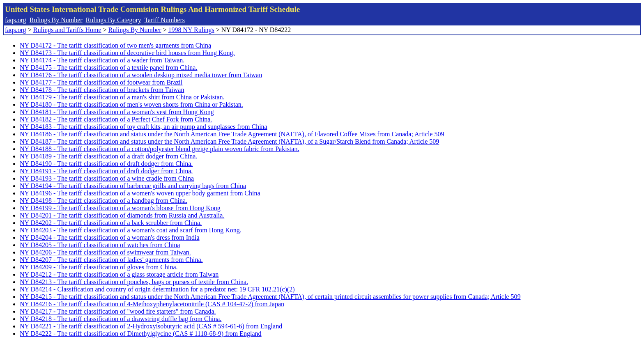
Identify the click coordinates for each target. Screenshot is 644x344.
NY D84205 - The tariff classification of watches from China (100, 245)
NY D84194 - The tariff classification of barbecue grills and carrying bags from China (133, 186)
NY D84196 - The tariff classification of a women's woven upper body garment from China (140, 193)
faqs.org (16, 20)
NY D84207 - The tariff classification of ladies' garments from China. (111, 260)
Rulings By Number (56, 20)
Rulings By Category (114, 20)
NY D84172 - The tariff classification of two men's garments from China (115, 45)
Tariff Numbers (164, 20)
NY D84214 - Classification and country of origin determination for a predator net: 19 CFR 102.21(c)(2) (157, 289)
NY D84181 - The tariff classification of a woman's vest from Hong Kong (117, 112)
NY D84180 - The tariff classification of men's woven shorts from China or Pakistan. (131, 104)
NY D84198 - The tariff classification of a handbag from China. (103, 201)
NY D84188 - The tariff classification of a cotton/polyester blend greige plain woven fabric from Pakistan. (159, 149)
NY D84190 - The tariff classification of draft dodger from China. (106, 164)
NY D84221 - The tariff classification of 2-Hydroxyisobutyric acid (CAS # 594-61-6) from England (151, 326)
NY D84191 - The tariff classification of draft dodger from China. (106, 171)
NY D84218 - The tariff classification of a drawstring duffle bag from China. (121, 319)
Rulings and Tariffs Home (67, 30)
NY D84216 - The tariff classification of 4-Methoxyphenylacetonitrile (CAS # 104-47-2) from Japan (152, 304)
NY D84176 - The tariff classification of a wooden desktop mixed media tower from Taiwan (141, 75)
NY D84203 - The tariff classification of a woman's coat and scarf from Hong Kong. (131, 230)
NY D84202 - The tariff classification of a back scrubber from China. (111, 223)
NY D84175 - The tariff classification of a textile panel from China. (108, 68)
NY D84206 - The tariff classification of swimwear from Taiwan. (105, 252)
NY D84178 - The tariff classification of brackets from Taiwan (102, 90)
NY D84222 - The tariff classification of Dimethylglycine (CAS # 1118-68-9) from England (141, 334)
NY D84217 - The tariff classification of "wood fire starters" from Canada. (118, 311)
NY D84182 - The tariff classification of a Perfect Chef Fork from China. (116, 119)
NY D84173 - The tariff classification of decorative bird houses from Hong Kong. (127, 53)
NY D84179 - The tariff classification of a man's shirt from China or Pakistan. (122, 97)
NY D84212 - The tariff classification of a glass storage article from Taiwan (119, 274)
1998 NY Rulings (191, 30)
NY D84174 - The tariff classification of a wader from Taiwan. (102, 60)
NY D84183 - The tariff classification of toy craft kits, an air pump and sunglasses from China (144, 127)
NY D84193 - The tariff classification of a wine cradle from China (107, 178)
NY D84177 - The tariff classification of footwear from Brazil (101, 82)
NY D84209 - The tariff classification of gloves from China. (99, 267)
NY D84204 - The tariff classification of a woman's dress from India (110, 237)
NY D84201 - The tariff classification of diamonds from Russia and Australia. (122, 215)
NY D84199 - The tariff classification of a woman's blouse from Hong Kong (120, 208)
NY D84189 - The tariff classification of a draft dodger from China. (108, 156)
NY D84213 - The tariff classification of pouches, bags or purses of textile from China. (134, 282)
